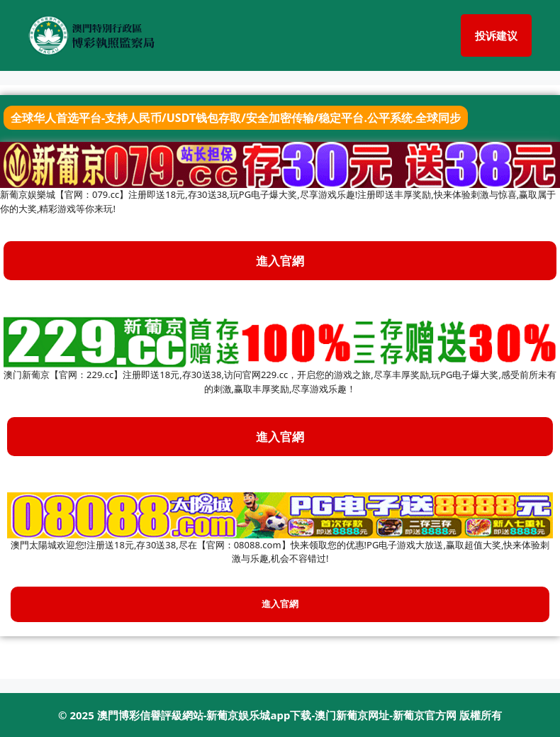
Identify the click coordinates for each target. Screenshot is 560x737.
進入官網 (280, 437)
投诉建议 (496, 35)
